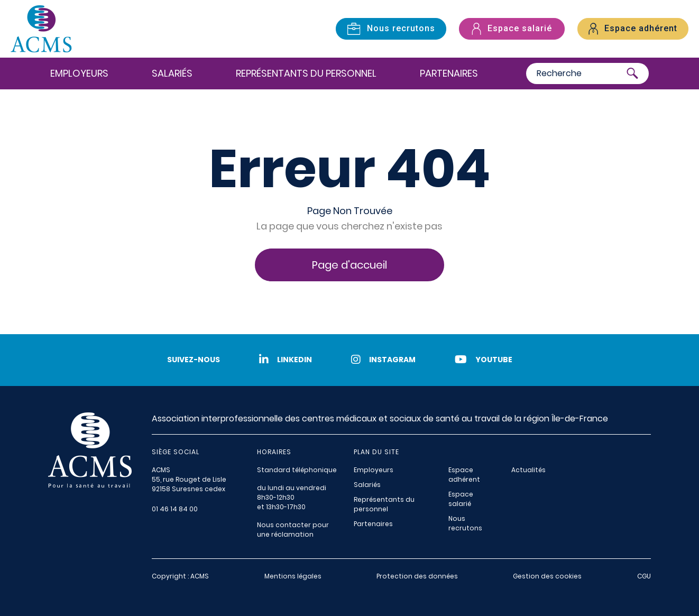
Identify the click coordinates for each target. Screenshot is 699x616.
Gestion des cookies (547, 576)
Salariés (172, 74)
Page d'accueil (349, 265)
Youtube (484, 360)
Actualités (528, 470)
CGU (644, 576)
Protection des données (417, 576)
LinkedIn (286, 360)
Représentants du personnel (306, 74)
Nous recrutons (465, 523)
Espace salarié (461, 499)
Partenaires (449, 74)
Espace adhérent (464, 475)
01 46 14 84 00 (175, 509)
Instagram (383, 360)
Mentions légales (293, 576)
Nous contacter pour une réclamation (293, 530)
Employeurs (79, 74)
